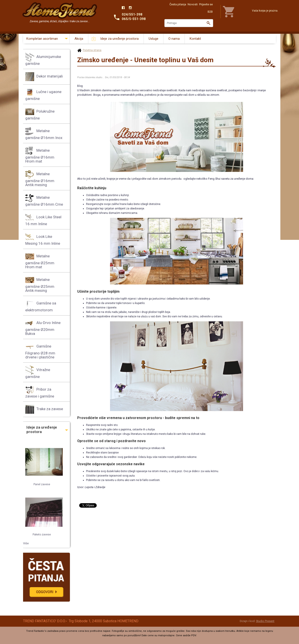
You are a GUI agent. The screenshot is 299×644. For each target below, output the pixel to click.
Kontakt (195, 39)
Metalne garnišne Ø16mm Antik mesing (40, 178)
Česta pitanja (178, 4)
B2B (210, 12)
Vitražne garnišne (38, 372)
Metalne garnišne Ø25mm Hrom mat (40, 261)
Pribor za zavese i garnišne (40, 392)
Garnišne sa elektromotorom (41, 306)
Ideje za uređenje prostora (119, 39)
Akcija (79, 39)
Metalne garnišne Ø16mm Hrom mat (40, 155)
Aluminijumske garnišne (43, 59)
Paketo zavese (42, 535)
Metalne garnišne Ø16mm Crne (44, 200)
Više (26, 543)
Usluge (153, 39)
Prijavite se (206, 4)
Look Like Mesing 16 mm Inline (43, 239)
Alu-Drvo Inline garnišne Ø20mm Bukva (43, 327)
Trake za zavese (44, 409)
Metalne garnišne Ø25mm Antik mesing (40, 284)
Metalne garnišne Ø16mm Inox (44, 133)
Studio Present (265, 621)
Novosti (193, 4)
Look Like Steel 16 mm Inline (43, 220)
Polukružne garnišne (40, 114)
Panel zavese (42, 484)
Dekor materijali (44, 77)
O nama (174, 39)
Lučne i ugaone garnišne (43, 94)
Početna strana (92, 50)
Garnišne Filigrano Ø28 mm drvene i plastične (40, 351)
